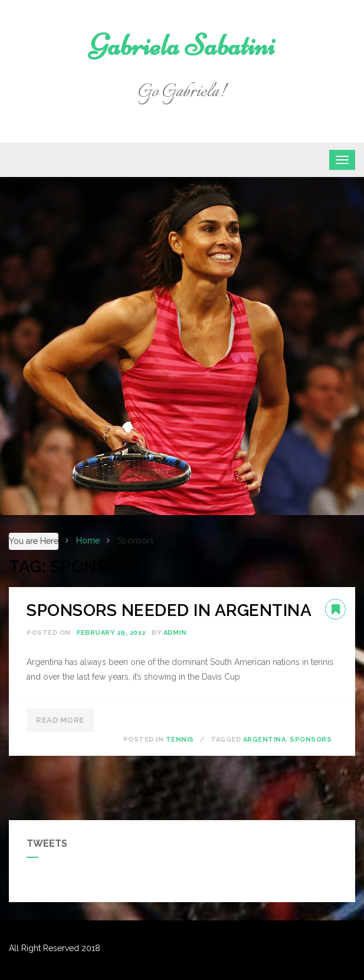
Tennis (180, 740)
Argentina (265, 740)
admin (175, 633)
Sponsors (311, 740)
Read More (60, 720)
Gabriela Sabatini (182, 45)
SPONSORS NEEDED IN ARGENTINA (169, 610)
